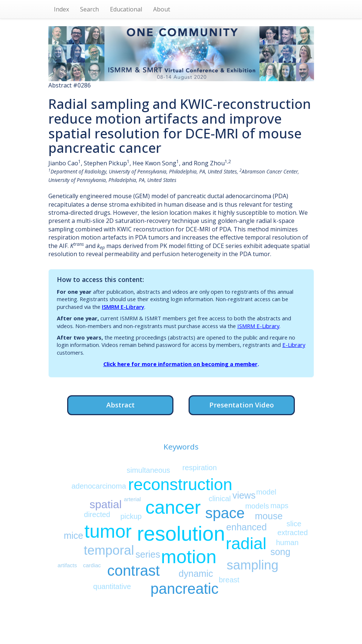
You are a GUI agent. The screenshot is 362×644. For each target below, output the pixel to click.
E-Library (294, 345)
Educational (126, 9)
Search (89, 9)
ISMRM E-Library (123, 307)
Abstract (120, 405)
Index (61, 9)
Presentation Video (242, 405)
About (162, 9)
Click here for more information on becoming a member (180, 364)
